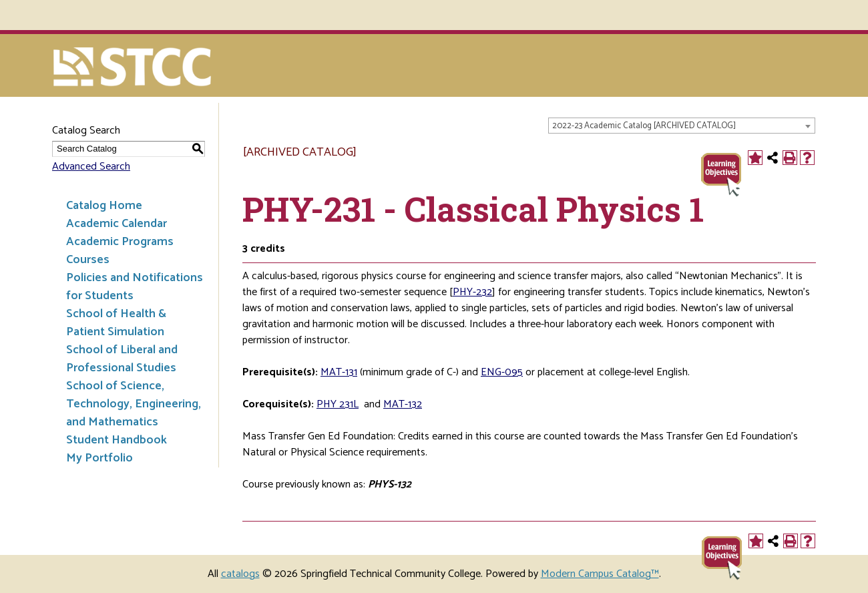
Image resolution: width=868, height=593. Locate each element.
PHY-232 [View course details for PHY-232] (472, 292)
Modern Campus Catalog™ (600, 574)
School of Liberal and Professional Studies (122, 359)
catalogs (240, 574)
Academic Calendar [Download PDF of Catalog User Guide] (117, 224)
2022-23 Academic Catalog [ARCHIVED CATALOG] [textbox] (644, 126)
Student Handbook (117, 440)
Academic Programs (120, 242)
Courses (88, 260)
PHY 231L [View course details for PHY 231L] (338, 404)
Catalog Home (104, 206)
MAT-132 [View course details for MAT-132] (403, 404)
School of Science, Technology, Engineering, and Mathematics (134, 404)
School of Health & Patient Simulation (116, 323)
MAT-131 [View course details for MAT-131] (339, 372)
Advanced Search (91, 167)
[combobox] (682, 126)
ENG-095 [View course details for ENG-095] (502, 372)
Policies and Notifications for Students (135, 287)
